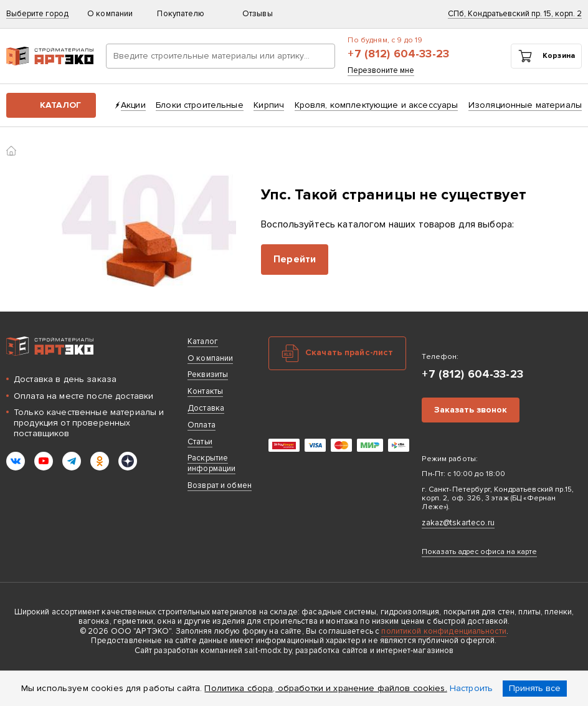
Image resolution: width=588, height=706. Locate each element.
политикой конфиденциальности (444, 631)
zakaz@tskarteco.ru (458, 523)
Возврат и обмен (220, 485)
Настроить (471, 688)
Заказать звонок (471, 410)
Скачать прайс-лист (349, 352)
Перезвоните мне (381, 71)
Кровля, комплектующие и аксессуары (377, 105)
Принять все (535, 688)
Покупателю (186, 14)
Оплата (202, 425)
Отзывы (258, 14)
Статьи (200, 442)
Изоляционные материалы (525, 105)
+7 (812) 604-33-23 (398, 54)
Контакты (205, 391)
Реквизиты (208, 374)
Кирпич (269, 105)
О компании (116, 14)
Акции (133, 105)
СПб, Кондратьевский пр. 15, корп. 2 (515, 14)
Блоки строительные (200, 105)
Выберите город (37, 14)
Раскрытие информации (211, 463)
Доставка (206, 408)
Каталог (60, 105)
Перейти (295, 259)
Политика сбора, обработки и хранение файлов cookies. (325, 688)
